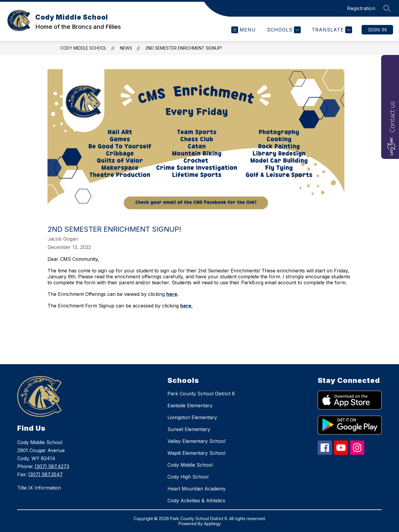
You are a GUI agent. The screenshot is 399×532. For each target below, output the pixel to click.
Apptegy (212, 524)
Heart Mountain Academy (197, 489)
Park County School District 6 (201, 394)
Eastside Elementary (190, 405)
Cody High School (188, 477)
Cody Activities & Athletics (196, 501)
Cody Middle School (83, 48)
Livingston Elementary (192, 417)
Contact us (392, 117)
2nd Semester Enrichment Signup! (184, 48)
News (126, 48)
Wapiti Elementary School (196, 453)
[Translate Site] (331, 30)
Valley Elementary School (196, 441)
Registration (361, 8)
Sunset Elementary (189, 429)
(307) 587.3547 (45, 474)
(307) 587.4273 (52, 466)
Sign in (377, 30)
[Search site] (387, 8)
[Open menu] (244, 30)
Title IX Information (39, 488)
